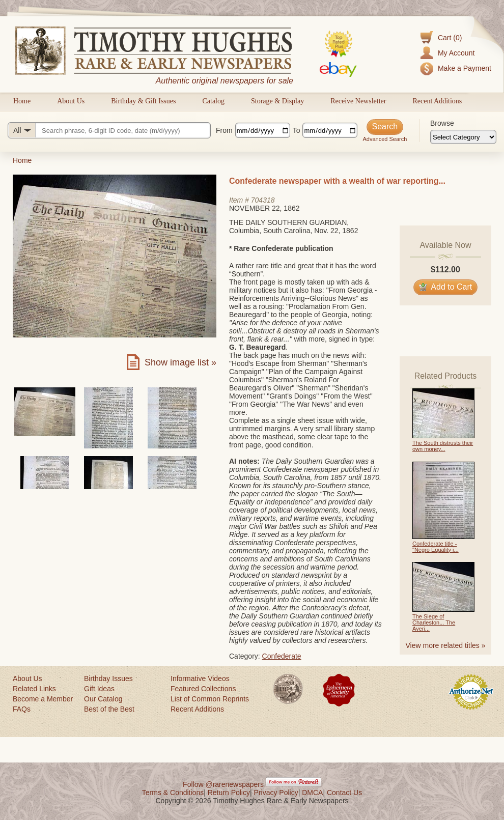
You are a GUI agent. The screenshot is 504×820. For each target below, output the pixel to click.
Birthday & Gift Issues (143, 101)
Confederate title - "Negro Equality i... (436, 547)
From (224, 130)
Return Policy (229, 793)
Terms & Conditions (173, 793)
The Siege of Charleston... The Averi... (434, 623)
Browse (442, 123)
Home (22, 101)
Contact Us (344, 793)
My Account (456, 53)
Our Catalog (103, 699)
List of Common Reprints (210, 699)
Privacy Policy (276, 793)
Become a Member (43, 699)
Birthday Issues (108, 678)
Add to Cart (446, 287)
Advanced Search (385, 139)
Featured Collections (203, 689)
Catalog (213, 101)
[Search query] (109, 130)
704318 (263, 200)
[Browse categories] (463, 137)
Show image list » (180, 362)
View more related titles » (446, 645)
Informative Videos (200, 678)
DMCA (312, 793)
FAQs (22, 709)
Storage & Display (277, 101)
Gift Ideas (99, 689)
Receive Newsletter (358, 101)
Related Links (34, 689)
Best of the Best (109, 709)
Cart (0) (450, 38)
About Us (71, 101)
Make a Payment (465, 68)
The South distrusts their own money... (443, 446)
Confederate (282, 656)
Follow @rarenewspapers (223, 784)
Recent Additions (437, 101)
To (297, 130)
